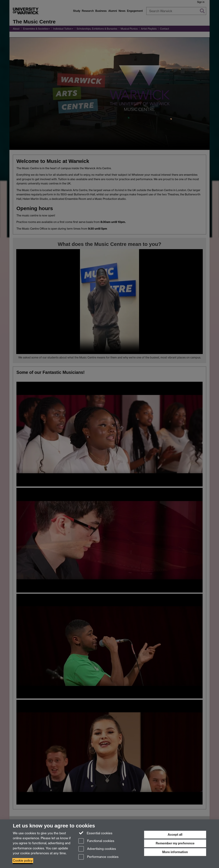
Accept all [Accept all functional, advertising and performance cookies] (175, 835)
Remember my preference (175, 843)
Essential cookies (95, 833)
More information (175, 852)
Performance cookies (98, 857)
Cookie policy (23, 861)
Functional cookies (96, 841)
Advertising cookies (97, 849)
